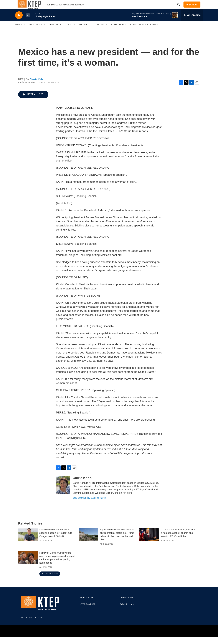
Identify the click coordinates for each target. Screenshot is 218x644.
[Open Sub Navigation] (24, 31)
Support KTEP (87, 604)
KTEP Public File (88, 611)
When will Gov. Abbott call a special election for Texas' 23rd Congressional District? (56, 540)
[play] (19, 22)
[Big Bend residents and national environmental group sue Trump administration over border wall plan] (89, 541)
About (100, 31)
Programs (35, 31)
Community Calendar (144, 31)
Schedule (117, 31)
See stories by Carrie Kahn (89, 504)
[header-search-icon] (180, 8)
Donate (195, 8)
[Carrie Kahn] (63, 492)
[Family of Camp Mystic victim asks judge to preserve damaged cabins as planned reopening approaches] (28, 565)
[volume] (28, 22)
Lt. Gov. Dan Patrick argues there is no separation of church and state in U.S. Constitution (178, 540)
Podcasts (55, 31)
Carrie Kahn (37, 86)
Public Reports (127, 611)
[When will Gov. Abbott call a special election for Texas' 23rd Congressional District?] (28, 541)
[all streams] (192, 22)
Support (84, 31)
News (19, 31)
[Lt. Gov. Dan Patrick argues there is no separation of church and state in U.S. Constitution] (149, 541)
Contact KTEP (126, 604)
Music (68, 31)
